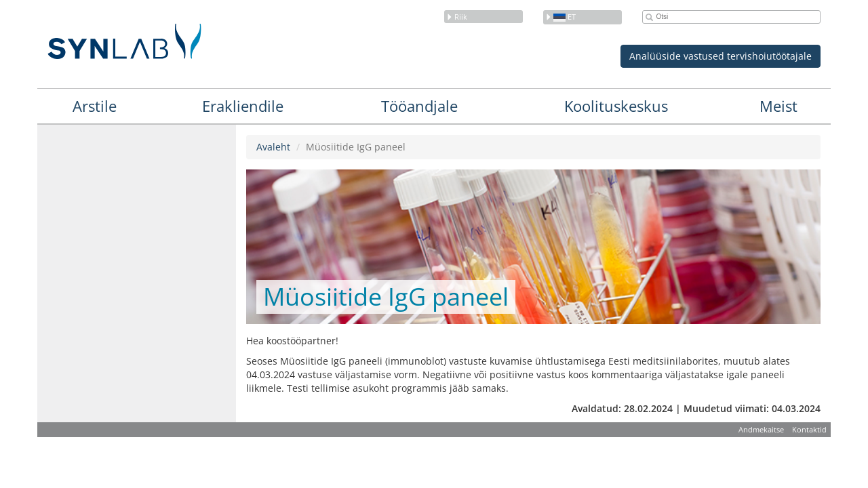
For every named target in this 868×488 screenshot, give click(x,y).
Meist (778, 106)
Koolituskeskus (616, 106)
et (560, 17)
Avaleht (273, 147)
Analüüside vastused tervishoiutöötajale (721, 56)
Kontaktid (809, 429)
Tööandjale (419, 106)
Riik (457, 17)
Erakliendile (243, 106)
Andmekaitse (761, 429)
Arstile (95, 106)
